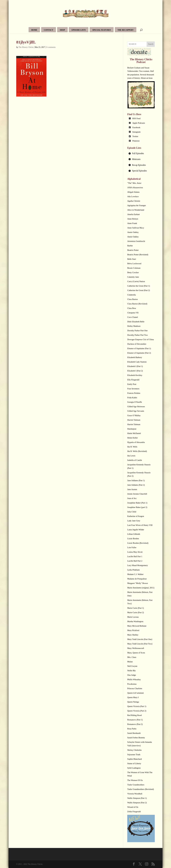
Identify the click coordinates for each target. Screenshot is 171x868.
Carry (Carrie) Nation (136, 281)
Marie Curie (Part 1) (136, 608)
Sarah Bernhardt (134, 733)
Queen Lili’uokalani (135, 693)
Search (151, 44)
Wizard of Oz (133, 807)
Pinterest (136, 141)
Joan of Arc (132, 498)
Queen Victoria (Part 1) (137, 706)
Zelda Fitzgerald (134, 812)
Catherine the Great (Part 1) (139, 286)
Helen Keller (132, 438)
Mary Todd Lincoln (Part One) (140, 639)
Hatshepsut (132, 429)
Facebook (136, 127)
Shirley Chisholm (134, 750)
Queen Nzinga (133, 702)
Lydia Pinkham (133, 570)
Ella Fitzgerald (133, 380)
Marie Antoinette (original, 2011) (141, 588)
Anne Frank (132, 223)
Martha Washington (135, 621)
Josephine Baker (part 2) (137, 507)
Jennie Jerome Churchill (137, 494)
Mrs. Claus (132, 657)
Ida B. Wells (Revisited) (137, 451)
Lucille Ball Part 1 (135, 556)
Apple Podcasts (139, 123)
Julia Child (132, 512)
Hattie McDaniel (134, 433)
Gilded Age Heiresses (136, 407)
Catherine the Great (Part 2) (139, 290)
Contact (49, 30)
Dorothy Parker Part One (137, 331)
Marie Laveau (133, 617)
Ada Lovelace (133, 196)
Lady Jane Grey (134, 521)
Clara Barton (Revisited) (137, 304)
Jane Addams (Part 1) (136, 480)
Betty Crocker (133, 272)
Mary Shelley (133, 635)
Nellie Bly (131, 671)
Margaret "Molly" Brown (138, 583)
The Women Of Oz (135, 780)
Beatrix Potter (133, 250)
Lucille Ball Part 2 (135, 561)
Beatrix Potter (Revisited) (138, 255)
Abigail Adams (133, 192)
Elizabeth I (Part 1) (135, 366)
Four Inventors (133, 389)
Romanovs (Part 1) (135, 720)
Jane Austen (132, 489)
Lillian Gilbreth (134, 534)
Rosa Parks (132, 729)
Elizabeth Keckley (135, 375)
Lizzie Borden (133, 539)
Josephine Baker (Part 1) (137, 503)
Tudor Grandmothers (136, 785)
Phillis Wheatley (134, 680)
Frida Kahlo (132, 398)
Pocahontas (132, 684)
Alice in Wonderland (136, 210)
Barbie (130, 246)
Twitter (135, 136)
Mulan (130, 662)
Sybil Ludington (134, 768)
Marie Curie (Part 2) (136, 612)
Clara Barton (132, 299)
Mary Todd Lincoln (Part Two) (140, 644)
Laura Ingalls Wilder (136, 530)
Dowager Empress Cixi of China (141, 339)
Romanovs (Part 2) (135, 724)
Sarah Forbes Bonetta (136, 738)
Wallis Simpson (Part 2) (137, 803)
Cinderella (131, 295)
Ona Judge (132, 675)
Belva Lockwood (134, 264)
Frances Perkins (134, 393)
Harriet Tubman (134, 420)
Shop (62, 30)
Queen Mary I (133, 697)
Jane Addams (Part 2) (136, 485)
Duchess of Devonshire (137, 344)
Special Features (102, 30)
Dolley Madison (134, 326)
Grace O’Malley (134, 415)
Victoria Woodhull (135, 794)
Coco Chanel (133, 317)
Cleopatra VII (133, 313)
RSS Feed (136, 118)
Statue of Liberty (134, 763)
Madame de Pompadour (137, 579)
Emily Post (132, 384)
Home (34, 30)
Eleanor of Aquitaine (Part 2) (139, 353)
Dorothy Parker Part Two (137, 335)
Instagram (136, 132)
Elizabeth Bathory (135, 357)
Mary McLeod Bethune (137, 626)
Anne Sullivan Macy (136, 228)
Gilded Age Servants (136, 411)
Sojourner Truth (134, 755)
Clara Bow (132, 308)
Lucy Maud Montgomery (138, 565)
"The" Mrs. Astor (134, 183)
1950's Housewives (135, 188)
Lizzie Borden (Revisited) (138, 543)
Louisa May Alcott (135, 552)
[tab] (141, 153)
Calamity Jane (133, 277)
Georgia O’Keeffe (135, 402)
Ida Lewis (131, 456)
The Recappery (126, 30)
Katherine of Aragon (136, 516)
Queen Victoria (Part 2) (137, 711)
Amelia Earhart (133, 214)
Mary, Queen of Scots (136, 653)
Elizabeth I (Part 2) (135, 371)
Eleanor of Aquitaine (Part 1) (139, 348)
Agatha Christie (134, 201)
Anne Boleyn (133, 219)
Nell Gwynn (132, 666)
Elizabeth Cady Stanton (137, 362)
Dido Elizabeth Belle (136, 322)
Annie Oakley (133, 232)
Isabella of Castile (135, 460)
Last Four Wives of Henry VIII (140, 525)
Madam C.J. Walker (135, 574)
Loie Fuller (132, 547)
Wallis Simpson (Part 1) (137, 798)
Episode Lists (79, 30)
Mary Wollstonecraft (136, 648)
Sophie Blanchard (135, 759)
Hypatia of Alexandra (136, 442)
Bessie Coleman (134, 268)
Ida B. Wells (132, 447)
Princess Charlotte (135, 688)
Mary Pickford (133, 630)
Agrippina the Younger (137, 205)
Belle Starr (132, 259)
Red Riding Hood (134, 715)
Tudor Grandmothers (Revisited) (141, 789)
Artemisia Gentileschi (136, 241)
